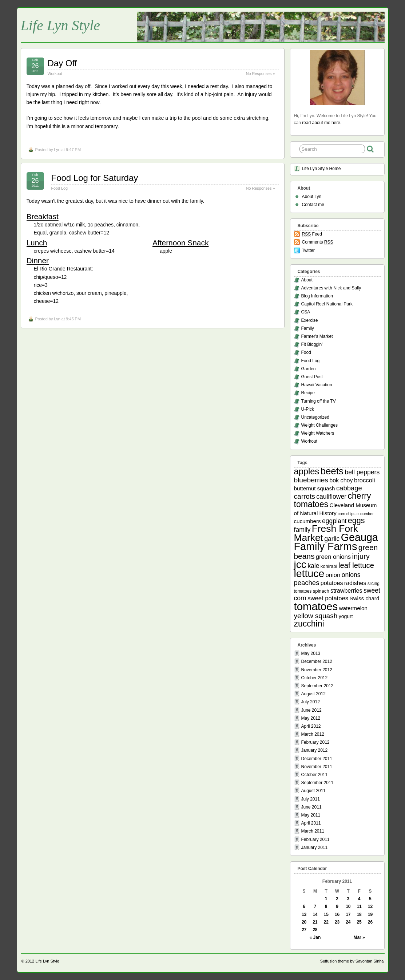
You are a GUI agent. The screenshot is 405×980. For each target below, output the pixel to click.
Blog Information (317, 296)
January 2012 (315, 750)
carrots (305, 496)
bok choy (341, 480)
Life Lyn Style (61, 25)
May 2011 (311, 815)
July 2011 (311, 799)
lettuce (309, 573)
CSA (306, 312)
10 (348, 906)
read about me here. (322, 123)
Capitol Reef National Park (327, 304)
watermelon (353, 608)
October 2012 (315, 678)
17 (348, 914)
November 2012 (317, 670)
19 (370, 914)
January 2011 (315, 847)
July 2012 (311, 702)
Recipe (308, 393)
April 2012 (311, 726)
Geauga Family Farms (336, 542)
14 (315, 914)
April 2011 (311, 823)
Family (308, 328)
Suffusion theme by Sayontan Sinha (352, 961)
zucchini (309, 624)
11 (359, 906)
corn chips (347, 514)
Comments (318, 242)
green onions (333, 557)
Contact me (313, 205)
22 (326, 922)
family (302, 530)
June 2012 (311, 710)
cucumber (365, 514)
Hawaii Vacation (317, 385)
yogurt (346, 616)
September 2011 (317, 783)
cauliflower (331, 497)
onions (351, 575)
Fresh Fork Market (326, 533)
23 (337, 922)
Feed (312, 234)
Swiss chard (365, 598)
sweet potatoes (328, 598)
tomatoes (316, 606)
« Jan (315, 937)
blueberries (311, 480)
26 (370, 922)
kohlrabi (329, 566)
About (307, 280)
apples (307, 471)
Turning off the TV (319, 401)
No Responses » (261, 74)
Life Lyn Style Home (321, 169)
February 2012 (315, 742)
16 (337, 914)
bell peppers (362, 472)
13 (304, 914)
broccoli (364, 480)
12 (370, 906)
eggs (356, 521)
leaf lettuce (356, 565)
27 (304, 930)
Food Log (60, 188)
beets (332, 471)
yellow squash (316, 616)
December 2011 (317, 759)
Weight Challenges (320, 425)
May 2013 (311, 653)
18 (359, 914)
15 (326, 914)
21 (315, 922)
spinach (321, 591)
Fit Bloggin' (312, 344)
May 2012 (311, 718)
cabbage (349, 488)
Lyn (57, 150)
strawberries (346, 590)
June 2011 (311, 807)
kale (313, 566)
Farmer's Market (317, 336)
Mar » (359, 937)
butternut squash (315, 488)
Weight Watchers (318, 433)
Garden (309, 369)
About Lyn (312, 197)
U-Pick (308, 409)
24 (348, 922)
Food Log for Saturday (95, 178)
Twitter (308, 250)
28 (315, 930)
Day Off (62, 63)
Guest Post (312, 377)
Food (306, 352)
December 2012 (317, 661)
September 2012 (317, 686)
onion (333, 575)
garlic (332, 539)
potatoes (332, 583)
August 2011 (313, 791)
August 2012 (313, 694)
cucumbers (307, 521)
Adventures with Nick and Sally (331, 288)
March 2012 (313, 734)
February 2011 (315, 839)
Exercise (310, 320)
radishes (355, 583)
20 (304, 922)
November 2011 (317, 767)
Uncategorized (315, 417)
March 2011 (313, 831)
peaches (307, 583)
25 (359, 922)
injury (361, 556)
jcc (300, 564)
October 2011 (315, 775)
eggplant (334, 521)
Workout (55, 74)
